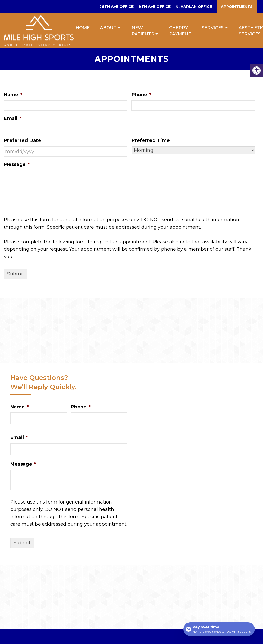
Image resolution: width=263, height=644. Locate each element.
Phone (141, 95)
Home (83, 28)
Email (13, 118)
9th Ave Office (155, 7)
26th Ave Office (116, 7)
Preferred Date (22, 140)
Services (213, 28)
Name (13, 95)
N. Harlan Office (194, 7)
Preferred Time (151, 140)
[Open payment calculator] (219, 629)
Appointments (237, 7)
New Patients (143, 31)
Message (17, 164)
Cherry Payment (180, 31)
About (108, 28)
